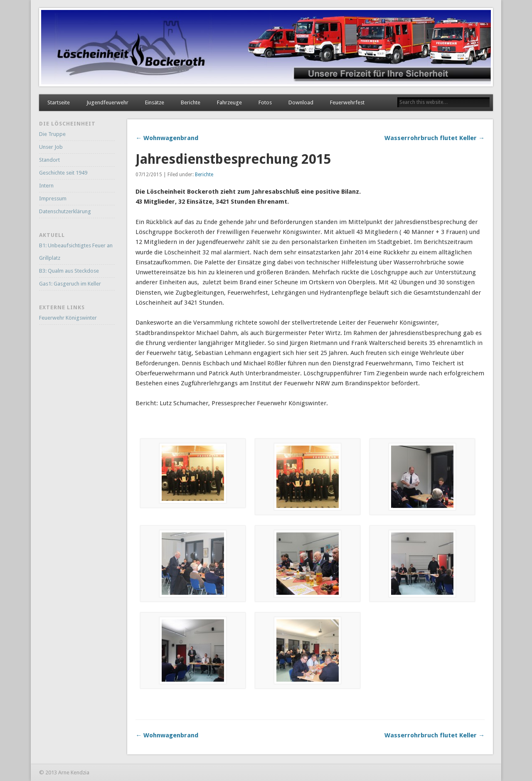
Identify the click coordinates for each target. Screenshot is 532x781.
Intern (46, 186)
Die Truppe (52, 134)
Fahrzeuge (229, 102)
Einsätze (155, 102)
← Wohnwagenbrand (167, 138)
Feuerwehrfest (347, 102)
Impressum (53, 198)
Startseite (59, 102)
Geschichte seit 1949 (63, 173)
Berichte (191, 102)
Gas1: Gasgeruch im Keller (70, 284)
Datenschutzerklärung (65, 211)
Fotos (265, 102)
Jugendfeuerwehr (107, 102)
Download (301, 102)
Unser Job (51, 147)
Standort (49, 160)
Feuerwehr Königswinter (68, 318)
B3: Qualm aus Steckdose (69, 271)
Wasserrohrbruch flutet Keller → (435, 138)
